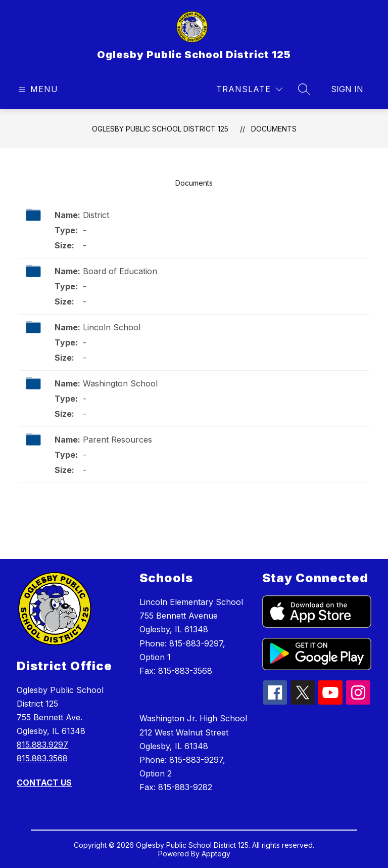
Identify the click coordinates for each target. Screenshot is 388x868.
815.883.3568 (42, 758)
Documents (274, 129)
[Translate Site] (249, 89)
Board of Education (120, 271)
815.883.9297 (42, 745)
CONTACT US (44, 783)
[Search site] (304, 89)
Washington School (120, 383)
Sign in (347, 89)
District (96, 215)
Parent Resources (117, 440)
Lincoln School (112, 327)
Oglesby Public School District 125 (160, 129)
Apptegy (216, 854)
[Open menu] (37, 89)
